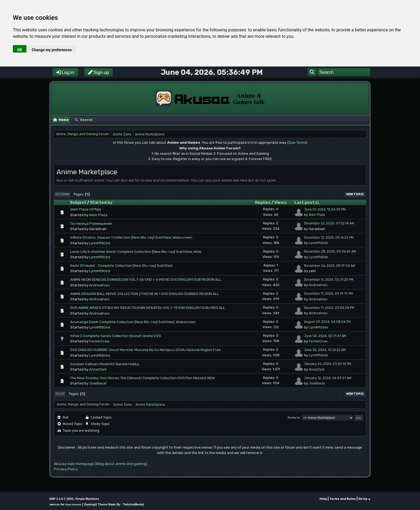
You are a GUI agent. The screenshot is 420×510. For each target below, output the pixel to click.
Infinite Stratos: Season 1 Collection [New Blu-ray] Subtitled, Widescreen (131, 237)
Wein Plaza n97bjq (85, 209)
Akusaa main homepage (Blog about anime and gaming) (101, 464)
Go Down (62, 194)
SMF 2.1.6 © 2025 (61, 499)
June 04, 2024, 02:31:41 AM (325, 336)
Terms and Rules (343, 499)
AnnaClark (98, 369)
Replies (263, 202)
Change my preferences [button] (52, 50)
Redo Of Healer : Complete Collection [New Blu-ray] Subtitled (121, 265)
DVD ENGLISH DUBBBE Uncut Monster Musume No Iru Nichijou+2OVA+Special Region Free (145, 350)
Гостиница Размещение (91, 223)
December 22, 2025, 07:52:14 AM (329, 223)
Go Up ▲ (365, 499)
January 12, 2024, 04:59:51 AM (328, 378)
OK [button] (20, 50)
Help (323, 499)
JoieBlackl (98, 383)
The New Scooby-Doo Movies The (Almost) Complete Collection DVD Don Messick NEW (142, 378)
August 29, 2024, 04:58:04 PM (327, 322)
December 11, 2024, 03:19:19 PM (328, 294)
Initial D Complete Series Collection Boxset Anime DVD (116, 336)
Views (280, 202)
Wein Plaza (98, 215)
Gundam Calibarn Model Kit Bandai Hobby (105, 364)
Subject (78, 202)
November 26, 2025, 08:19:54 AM (330, 266)
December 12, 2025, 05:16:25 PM (329, 238)
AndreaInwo (99, 285)
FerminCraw (99, 341)
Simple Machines (87, 499)
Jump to (294, 418)
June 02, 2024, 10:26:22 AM (325, 350)
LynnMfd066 (100, 243)
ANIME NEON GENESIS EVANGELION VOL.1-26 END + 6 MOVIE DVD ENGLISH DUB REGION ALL (146, 279)
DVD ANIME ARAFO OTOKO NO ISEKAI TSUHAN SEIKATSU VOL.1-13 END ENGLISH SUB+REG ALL (148, 308)
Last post (307, 202)
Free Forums (73, 505)
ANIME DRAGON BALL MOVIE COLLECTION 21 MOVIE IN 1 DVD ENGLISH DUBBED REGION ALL (145, 294)
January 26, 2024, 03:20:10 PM (328, 364)
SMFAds (55, 505)
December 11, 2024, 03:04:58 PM (329, 308)
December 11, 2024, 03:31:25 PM (329, 280)
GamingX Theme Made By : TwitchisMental (114, 504)
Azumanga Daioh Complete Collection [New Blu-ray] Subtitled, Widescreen (133, 322)
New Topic (355, 194)
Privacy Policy (66, 469)
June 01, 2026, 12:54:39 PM (325, 209)
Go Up (60, 394)
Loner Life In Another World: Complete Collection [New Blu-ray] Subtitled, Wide (136, 252)
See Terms (297, 142)
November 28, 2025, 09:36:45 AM (330, 252)
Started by (101, 202)
